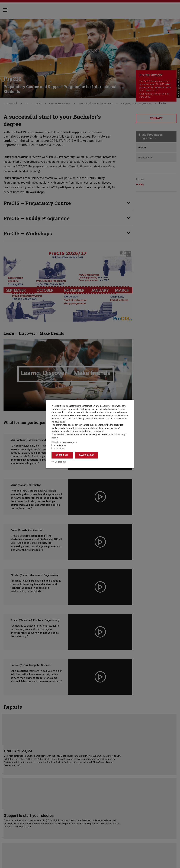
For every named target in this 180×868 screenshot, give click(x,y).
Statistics (58, 448)
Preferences (59, 445)
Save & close (87, 455)
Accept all (62, 455)
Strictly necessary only (64, 442)
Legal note (58, 462)
